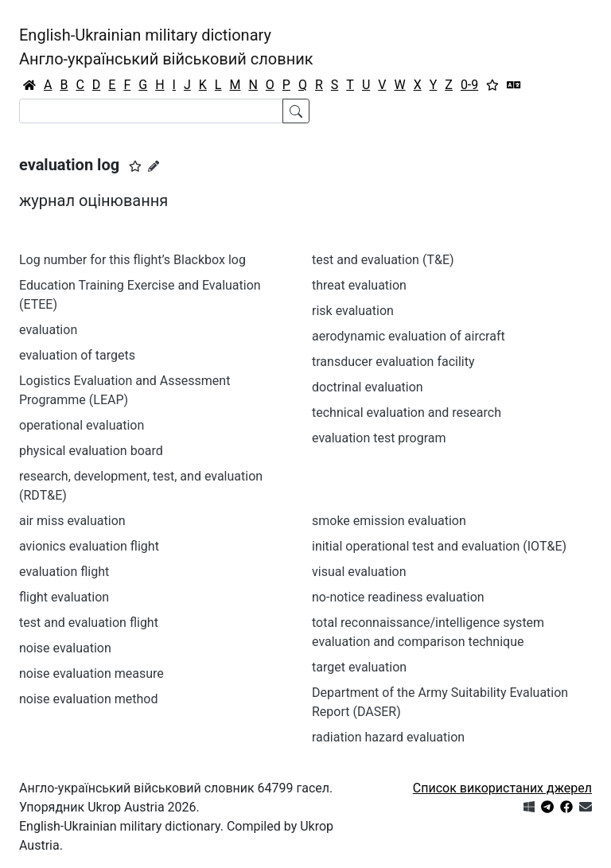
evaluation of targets (77, 355)
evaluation (48, 330)
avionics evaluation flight (89, 546)
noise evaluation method (88, 699)
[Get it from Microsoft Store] (529, 807)
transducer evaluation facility (393, 362)
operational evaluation (82, 425)
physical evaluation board (91, 451)
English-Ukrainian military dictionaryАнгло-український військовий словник (166, 47)
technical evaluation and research (407, 413)
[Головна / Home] (29, 85)
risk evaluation (353, 311)
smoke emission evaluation (389, 521)
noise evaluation (65, 648)
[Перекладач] (514, 85)
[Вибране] (492, 85)
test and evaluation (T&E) (383, 260)
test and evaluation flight (89, 623)
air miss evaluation (72, 521)
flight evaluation (64, 597)
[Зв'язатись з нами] (586, 807)
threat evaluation (359, 285)
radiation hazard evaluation (388, 737)
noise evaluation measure (91, 673)
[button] (135, 166)
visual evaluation (359, 572)
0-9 (469, 85)
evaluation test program (379, 438)
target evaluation (359, 667)
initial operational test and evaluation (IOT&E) (439, 546)
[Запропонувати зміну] (154, 166)
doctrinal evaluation (368, 387)
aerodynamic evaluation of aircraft (409, 336)
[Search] (151, 111)
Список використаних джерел (502, 788)
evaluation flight (64, 572)
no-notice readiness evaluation (398, 597)
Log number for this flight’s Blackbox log (132, 260)
